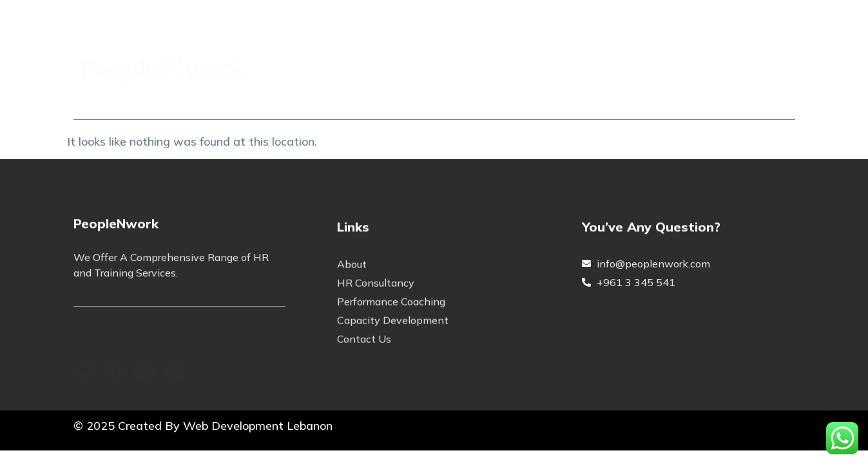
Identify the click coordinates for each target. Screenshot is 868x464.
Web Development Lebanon (258, 426)
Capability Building (332, 96)
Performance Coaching (466, 96)
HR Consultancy (592, 96)
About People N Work (201, 96)
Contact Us (690, 96)
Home (101, 96)
